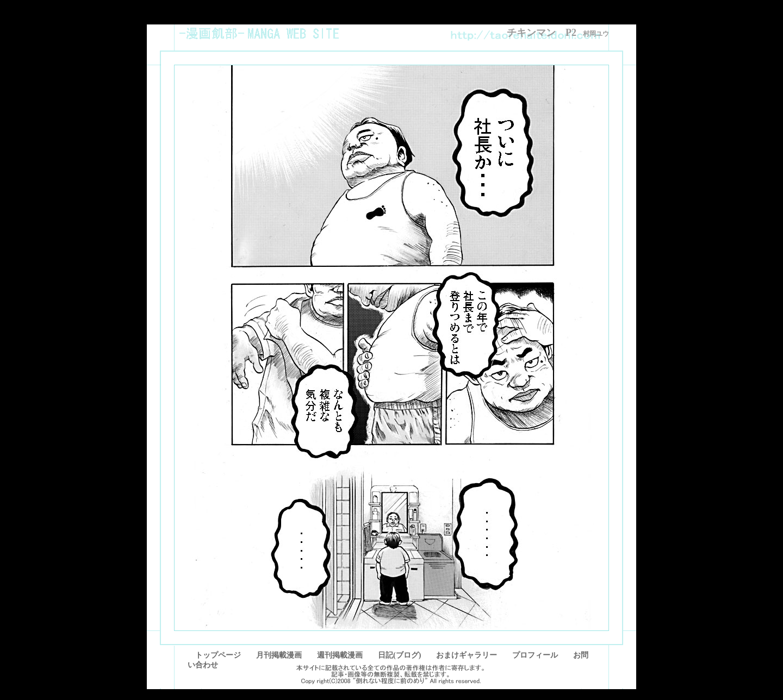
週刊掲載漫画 (340, 655)
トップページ (214, 655)
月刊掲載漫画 (279, 655)
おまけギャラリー (467, 655)
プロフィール (535, 655)
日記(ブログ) (399, 655)
